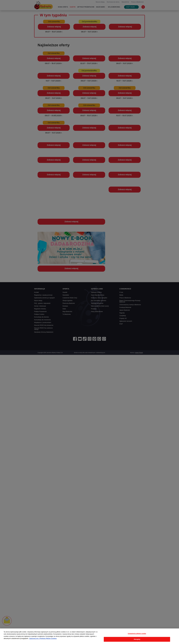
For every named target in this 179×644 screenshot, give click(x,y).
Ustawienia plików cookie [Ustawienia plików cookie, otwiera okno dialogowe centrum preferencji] (137, 634)
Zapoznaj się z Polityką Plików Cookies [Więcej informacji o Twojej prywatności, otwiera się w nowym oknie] (43, 638)
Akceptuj (137, 639)
